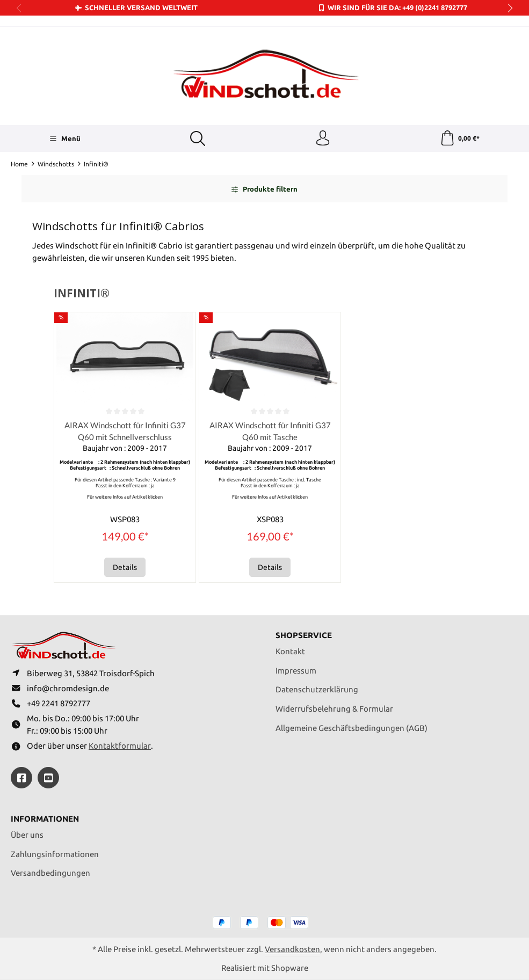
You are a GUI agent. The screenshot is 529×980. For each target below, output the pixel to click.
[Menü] (65, 139)
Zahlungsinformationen (55, 854)
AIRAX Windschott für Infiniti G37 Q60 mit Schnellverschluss (125, 432)
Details (125, 569)
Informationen (45, 819)
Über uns (27, 834)
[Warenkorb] (459, 139)
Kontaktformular (120, 745)
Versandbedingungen (50, 872)
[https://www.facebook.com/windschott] (21, 777)
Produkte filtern (264, 190)
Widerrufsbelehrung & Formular (334, 706)
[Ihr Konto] (322, 139)
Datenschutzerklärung (317, 687)
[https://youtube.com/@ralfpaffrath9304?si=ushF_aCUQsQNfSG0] (48, 777)
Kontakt (290, 649)
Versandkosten (292, 949)
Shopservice (304, 632)
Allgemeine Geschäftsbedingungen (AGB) (352, 725)
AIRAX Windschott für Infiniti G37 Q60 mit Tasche (270, 432)
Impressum (296, 667)
